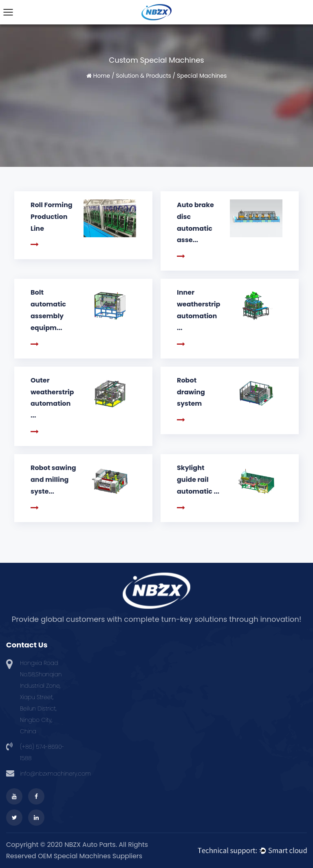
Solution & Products (143, 76)
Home (101, 76)
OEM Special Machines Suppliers (90, 856)
